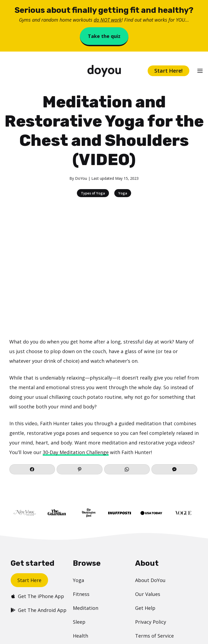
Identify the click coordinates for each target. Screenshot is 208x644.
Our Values (148, 594)
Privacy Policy (151, 622)
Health (81, 636)
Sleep (79, 622)
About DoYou (150, 580)
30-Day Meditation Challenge (76, 452)
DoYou (81, 178)
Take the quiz (104, 36)
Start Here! (168, 71)
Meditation (86, 608)
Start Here (29, 580)
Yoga (123, 193)
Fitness (81, 594)
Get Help (145, 608)
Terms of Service (154, 636)
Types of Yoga (93, 193)
